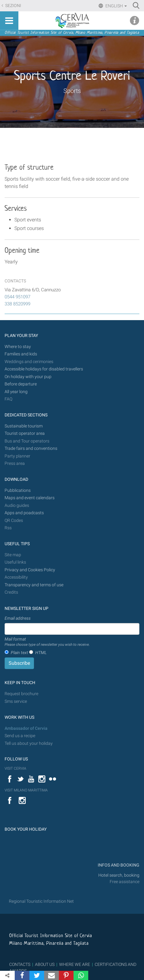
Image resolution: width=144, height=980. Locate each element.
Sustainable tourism (24, 426)
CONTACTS (20, 964)
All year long (16, 392)
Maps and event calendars (30, 498)
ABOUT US (45, 964)
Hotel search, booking (119, 875)
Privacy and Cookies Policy (30, 570)
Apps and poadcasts (24, 513)
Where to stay (18, 347)
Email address (18, 618)
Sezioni (13, 6)
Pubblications (18, 490)
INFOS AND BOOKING (118, 865)
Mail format (47, 642)
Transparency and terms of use (34, 585)
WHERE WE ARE (75, 964)
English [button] (116, 6)
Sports (72, 91)
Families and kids (21, 354)
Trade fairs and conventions (31, 448)
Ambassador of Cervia (26, 728)
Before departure (21, 384)
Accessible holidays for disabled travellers (44, 369)
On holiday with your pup (28, 377)
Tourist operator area (25, 433)
